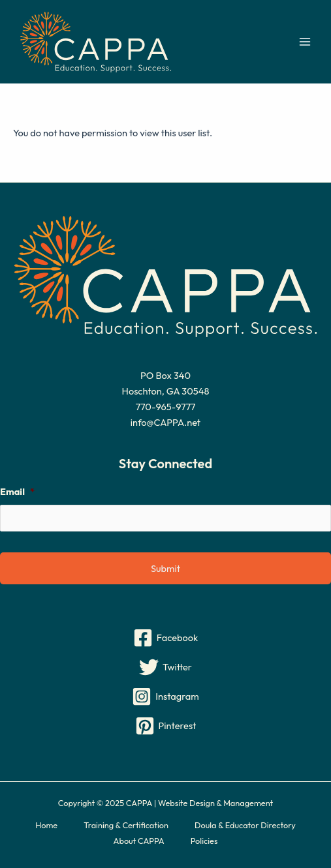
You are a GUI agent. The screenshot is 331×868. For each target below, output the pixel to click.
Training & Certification (126, 825)
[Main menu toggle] (305, 42)
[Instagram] (165, 696)
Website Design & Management (215, 803)
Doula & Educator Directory (245, 825)
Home (46, 825)
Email (17, 492)
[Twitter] (165, 667)
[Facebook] (165, 638)
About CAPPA (139, 841)
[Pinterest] (165, 726)
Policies (204, 841)
